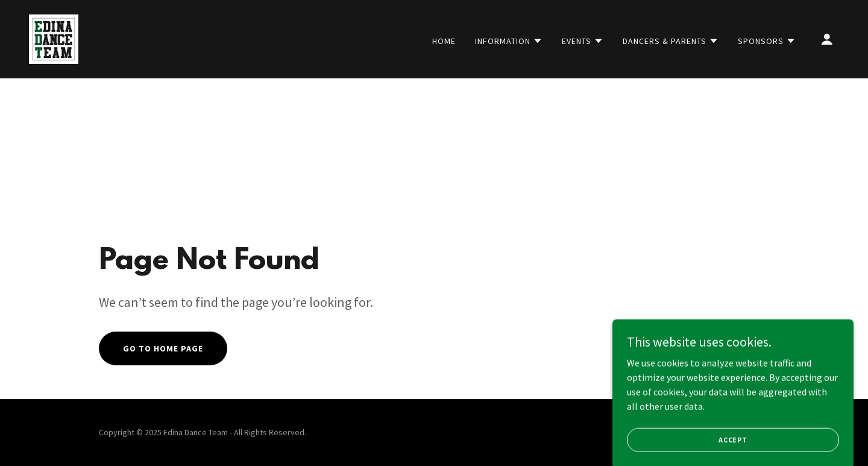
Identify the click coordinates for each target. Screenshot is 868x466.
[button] (509, 41)
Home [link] (444, 41)
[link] (54, 38)
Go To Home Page (163, 348)
